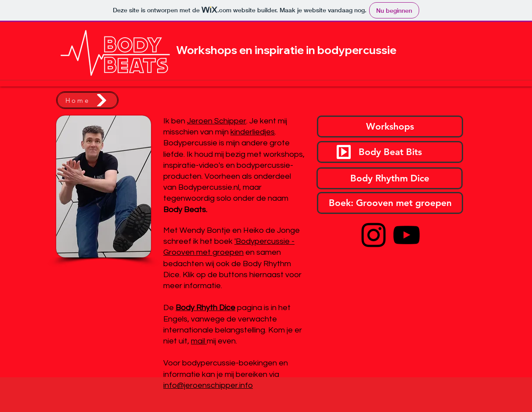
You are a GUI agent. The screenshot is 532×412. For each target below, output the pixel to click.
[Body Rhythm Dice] (390, 178)
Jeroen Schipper (217, 121)
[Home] (87, 100)
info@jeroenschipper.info (208, 385)
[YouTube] (406, 235)
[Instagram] (374, 235)
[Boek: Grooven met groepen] (390, 203)
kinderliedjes (253, 132)
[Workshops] (390, 126)
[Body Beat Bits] (390, 152)
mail (199, 341)
